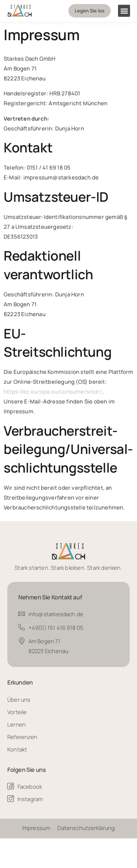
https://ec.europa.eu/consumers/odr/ (53, 392)
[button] (124, 11)
